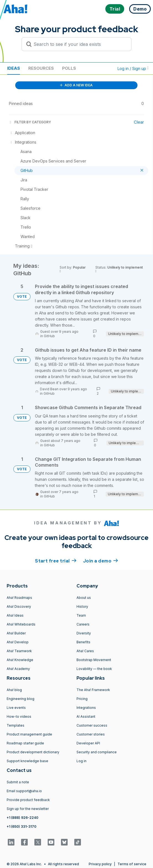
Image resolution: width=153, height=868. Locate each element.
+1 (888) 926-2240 (22, 818)
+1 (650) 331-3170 (21, 826)
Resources (41, 68)
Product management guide (29, 734)
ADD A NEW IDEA (76, 85)
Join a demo (101, 561)
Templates (16, 725)
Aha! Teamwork (19, 651)
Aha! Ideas (15, 615)
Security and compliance (97, 752)
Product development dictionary (33, 752)
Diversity (84, 633)
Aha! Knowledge (20, 660)
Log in (81, 761)
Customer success (92, 725)
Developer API (88, 743)
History (82, 606)
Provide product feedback (28, 800)
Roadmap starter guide (25, 743)
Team (81, 615)
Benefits (83, 642)
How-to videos (19, 716)
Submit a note (18, 782)
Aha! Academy (18, 669)
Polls (69, 68)
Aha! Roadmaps (19, 598)
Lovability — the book (94, 669)
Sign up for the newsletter (28, 809)
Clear (139, 122)
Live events (16, 708)
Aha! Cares (85, 651)
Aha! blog (14, 690)
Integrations (86, 708)
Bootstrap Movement (94, 660)
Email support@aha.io (24, 791)
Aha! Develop (18, 642)
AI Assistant (86, 716)
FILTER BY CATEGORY (30, 122)
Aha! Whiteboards (21, 624)
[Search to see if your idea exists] (79, 44)
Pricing (82, 699)
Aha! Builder (16, 633)
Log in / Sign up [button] (133, 68)
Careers (83, 624)
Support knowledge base (27, 761)
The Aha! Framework (93, 690)
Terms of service (132, 864)
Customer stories (91, 734)
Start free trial (56, 561)
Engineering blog (21, 699)
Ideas (14, 68)
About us (84, 598)
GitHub (49, 336)
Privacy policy (100, 864)
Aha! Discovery (19, 606)
